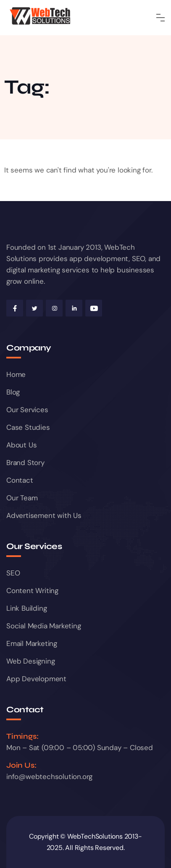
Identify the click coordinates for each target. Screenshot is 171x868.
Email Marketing (32, 643)
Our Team (22, 498)
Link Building (26, 608)
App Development (36, 679)
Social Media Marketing (44, 626)
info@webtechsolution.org (49, 776)
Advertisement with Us (44, 515)
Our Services (27, 410)
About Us (21, 445)
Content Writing (32, 591)
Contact (20, 480)
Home (16, 374)
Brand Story (25, 463)
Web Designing (30, 661)
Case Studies (28, 427)
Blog (13, 392)
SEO (13, 573)
